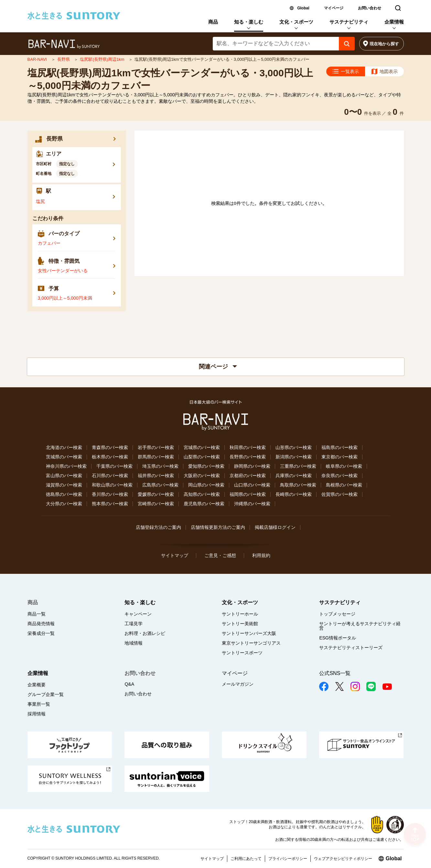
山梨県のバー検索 (202, 457)
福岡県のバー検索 (248, 494)
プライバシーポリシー (288, 859)
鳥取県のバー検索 (298, 485)
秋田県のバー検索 (248, 447)
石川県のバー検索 (110, 476)
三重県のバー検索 (298, 466)
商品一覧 (37, 614)
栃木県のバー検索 (110, 457)
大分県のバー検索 (64, 504)
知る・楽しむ (249, 22)
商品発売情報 (41, 624)
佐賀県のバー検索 (339, 494)
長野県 (64, 59)
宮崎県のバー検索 (156, 504)
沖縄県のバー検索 (252, 504)
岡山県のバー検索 (206, 485)
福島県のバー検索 (339, 447)
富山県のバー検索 (64, 476)
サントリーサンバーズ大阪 (249, 633)
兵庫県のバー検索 (294, 476)
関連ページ (218, 367)
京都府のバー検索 (248, 476)
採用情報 (37, 714)
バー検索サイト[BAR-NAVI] (64, 44)
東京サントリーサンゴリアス (251, 643)
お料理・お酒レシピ (145, 633)
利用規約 (261, 555)
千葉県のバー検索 (114, 466)
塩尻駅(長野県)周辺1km (103, 59)
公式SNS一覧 (335, 673)
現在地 (384, 44)
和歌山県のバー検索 (112, 485)
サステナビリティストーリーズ (351, 648)
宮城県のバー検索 (202, 447)
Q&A (129, 684)
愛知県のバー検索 (206, 466)
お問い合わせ (370, 8)
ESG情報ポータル (338, 638)
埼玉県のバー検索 (160, 466)
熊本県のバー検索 (110, 504)
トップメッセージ (337, 614)
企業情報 (394, 22)
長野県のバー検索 (248, 457)
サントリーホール (240, 614)
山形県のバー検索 (294, 447)
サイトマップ (175, 555)
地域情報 (134, 643)
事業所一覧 (39, 704)
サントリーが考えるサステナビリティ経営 (360, 626)
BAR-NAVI (38, 59)
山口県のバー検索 (252, 485)
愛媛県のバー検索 (156, 494)
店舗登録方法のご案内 (158, 527)
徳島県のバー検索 (64, 494)
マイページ (334, 8)
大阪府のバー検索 (202, 476)
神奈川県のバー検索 (66, 466)
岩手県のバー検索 (156, 447)
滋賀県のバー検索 (64, 485)
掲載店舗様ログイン (275, 527)
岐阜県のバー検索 (344, 466)
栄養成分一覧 (41, 633)
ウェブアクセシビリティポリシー (343, 859)
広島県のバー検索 (160, 485)
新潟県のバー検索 (294, 457)
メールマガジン (238, 684)
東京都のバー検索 (339, 457)
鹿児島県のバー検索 (204, 504)
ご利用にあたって (246, 859)
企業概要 (37, 685)
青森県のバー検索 (110, 447)
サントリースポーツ (242, 653)
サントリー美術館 (240, 624)
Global (303, 8)
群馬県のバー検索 (156, 457)
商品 (213, 22)
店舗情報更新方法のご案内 (218, 527)
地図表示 (389, 71)
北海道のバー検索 (64, 447)
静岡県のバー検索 (252, 466)
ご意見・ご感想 (220, 555)
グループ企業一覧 (46, 694)
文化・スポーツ (296, 22)
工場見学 (134, 624)
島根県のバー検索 (344, 485)
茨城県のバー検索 (64, 457)
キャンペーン (138, 614)
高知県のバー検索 (202, 494)
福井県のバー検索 (156, 476)
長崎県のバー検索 (294, 494)
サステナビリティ (349, 22)
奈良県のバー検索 (339, 476)
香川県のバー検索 (110, 494)
